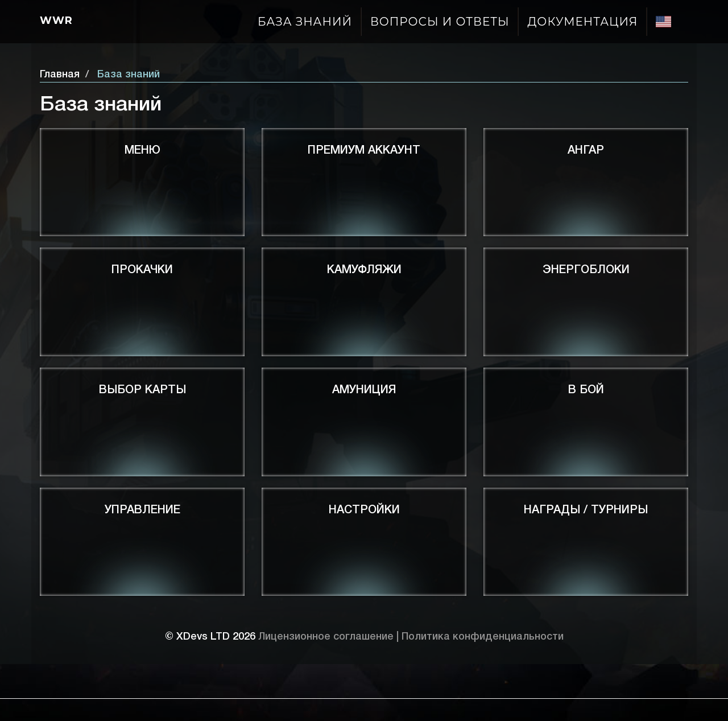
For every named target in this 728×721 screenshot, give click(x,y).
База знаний (305, 22)
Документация (582, 22)
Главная (60, 75)
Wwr (56, 20)
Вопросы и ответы (440, 22)
